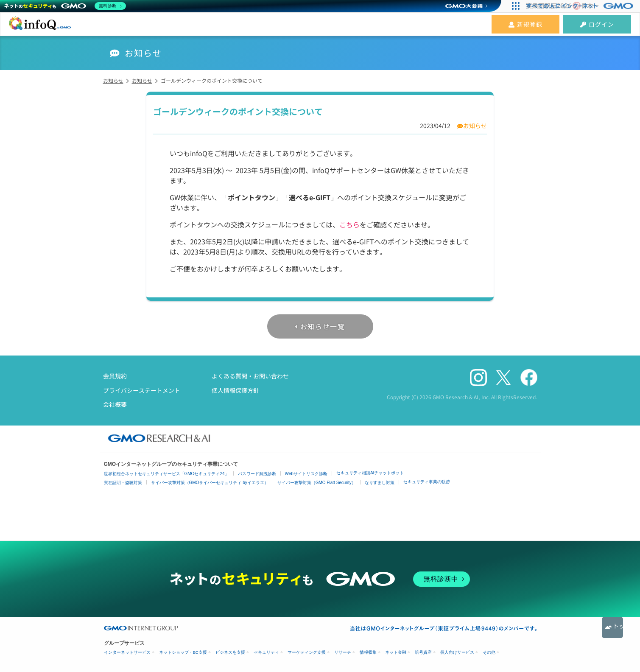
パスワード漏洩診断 (257, 474)
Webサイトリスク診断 (306, 474)
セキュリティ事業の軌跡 (427, 482)
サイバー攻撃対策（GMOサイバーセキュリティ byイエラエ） (210, 483)
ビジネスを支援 (230, 652)
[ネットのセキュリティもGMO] (65, 6)
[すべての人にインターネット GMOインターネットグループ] (581, 6)
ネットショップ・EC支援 (183, 652)
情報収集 (368, 652)
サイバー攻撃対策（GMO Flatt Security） (317, 483)
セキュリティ (266, 652)
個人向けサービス (457, 652)
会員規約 (115, 376)
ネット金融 (396, 652)
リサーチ (343, 652)
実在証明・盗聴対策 (123, 483)
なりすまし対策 (380, 483)
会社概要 (115, 404)
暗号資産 (423, 652)
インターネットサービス (127, 652)
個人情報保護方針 (235, 390)
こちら (349, 224)
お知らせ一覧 (323, 326)
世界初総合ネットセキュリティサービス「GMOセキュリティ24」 (166, 474)
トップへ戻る (612, 627)
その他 (489, 652)
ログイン (597, 24)
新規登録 (525, 24)
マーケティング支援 (307, 652)
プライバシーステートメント (142, 390)
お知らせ (475, 126)
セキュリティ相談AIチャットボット (370, 473)
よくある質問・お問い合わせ (250, 376)
